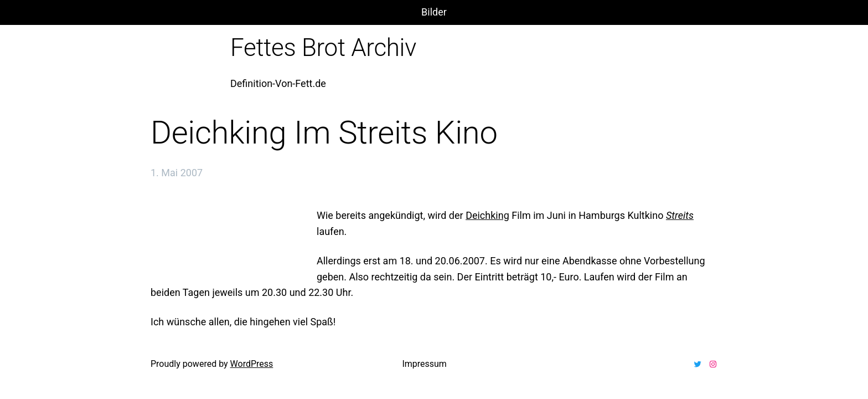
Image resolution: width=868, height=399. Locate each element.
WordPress (252, 364)
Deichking (487, 215)
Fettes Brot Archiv (323, 48)
